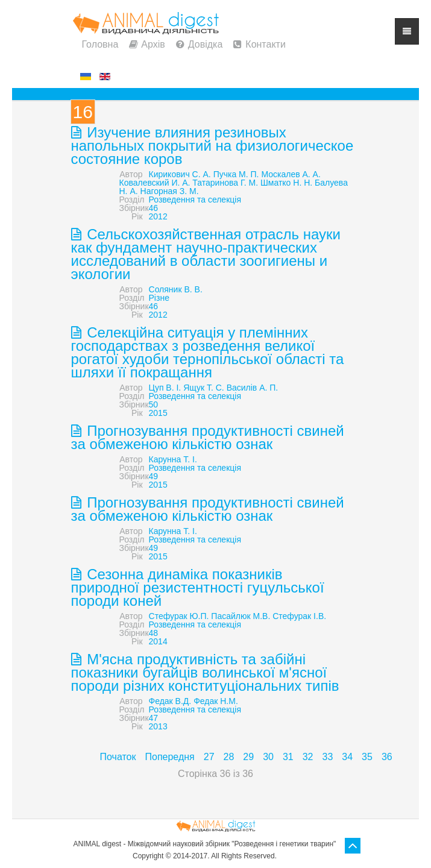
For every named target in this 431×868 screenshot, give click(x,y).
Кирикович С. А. (180, 174)
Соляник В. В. (176, 289)
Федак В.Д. (170, 701)
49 (154, 476)
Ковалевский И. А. (155, 183)
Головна (100, 44)
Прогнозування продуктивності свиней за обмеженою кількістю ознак (208, 437)
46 (154, 208)
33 (328, 757)
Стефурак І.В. (299, 616)
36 (387, 757)
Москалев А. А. (291, 174)
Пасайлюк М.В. (241, 616)
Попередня (169, 757)
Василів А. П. (253, 388)
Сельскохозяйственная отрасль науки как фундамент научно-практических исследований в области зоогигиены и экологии (206, 254)
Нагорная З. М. (170, 191)
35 (367, 757)
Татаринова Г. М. (225, 183)
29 (248, 757)
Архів (153, 44)
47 (154, 718)
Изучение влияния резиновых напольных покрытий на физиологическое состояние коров (212, 146)
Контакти (266, 44)
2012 (158, 216)
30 (268, 757)
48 (154, 633)
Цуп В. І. (165, 388)
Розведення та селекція (195, 200)
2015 (158, 413)
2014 (158, 641)
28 (229, 757)
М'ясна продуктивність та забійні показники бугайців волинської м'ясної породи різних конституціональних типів (205, 672)
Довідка (206, 44)
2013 (158, 726)
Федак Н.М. (216, 701)
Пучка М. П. (236, 174)
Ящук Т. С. (204, 388)
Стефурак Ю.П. (179, 616)
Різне (159, 298)
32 (308, 757)
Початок (118, 757)
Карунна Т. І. (173, 459)
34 (347, 757)
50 (154, 404)
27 (209, 757)
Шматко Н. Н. (286, 183)
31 (288, 757)
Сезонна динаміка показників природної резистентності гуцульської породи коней (198, 587)
